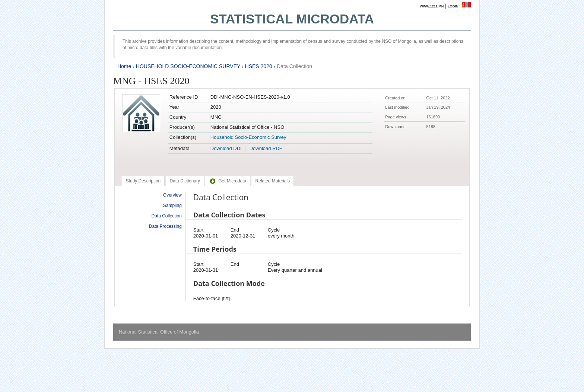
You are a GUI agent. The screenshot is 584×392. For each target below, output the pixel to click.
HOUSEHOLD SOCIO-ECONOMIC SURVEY (188, 66)
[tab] (143, 181)
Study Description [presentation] (143, 181)
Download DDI (226, 148)
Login (453, 6)
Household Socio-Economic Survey (248, 137)
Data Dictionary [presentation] (185, 181)
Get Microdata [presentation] (228, 181)
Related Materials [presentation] (272, 181)
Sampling (172, 205)
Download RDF (266, 148)
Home (124, 66)
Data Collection (294, 66)
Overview (172, 195)
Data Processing (165, 226)
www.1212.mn (432, 6)
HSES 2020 (259, 66)
